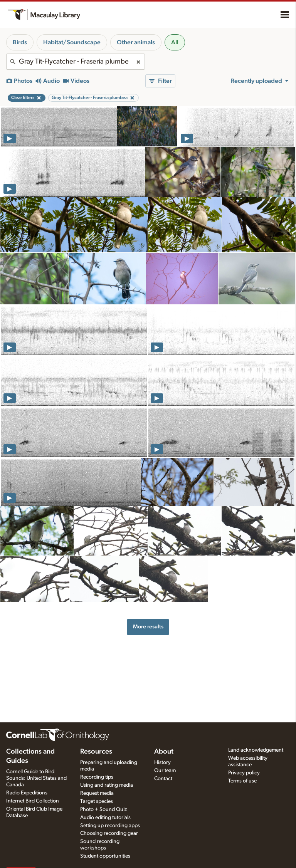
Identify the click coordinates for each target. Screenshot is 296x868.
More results (148, 627)
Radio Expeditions (27, 793)
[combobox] (76, 62)
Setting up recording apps (110, 826)
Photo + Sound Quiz (103, 809)
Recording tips (97, 777)
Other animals (136, 42)
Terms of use (242, 781)
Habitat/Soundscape (72, 42)
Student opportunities (105, 856)
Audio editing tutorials (105, 818)
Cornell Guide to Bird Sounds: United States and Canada (36, 778)
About (164, 752)
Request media (97, 793)
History (162, 762)
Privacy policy (244, 773)
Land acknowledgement (256, 750)
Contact (163, 779)
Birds (20, 42)
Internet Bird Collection (33, 801)
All (175, 42)
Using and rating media (107, 785)
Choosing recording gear (109, 833)
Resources (96, 752)
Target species (97, 801)
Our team (165, 771)
